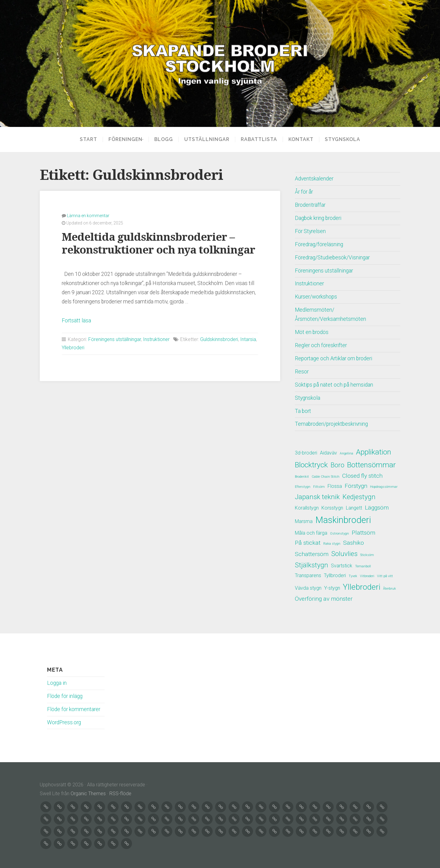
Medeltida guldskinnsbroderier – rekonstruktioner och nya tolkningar (158, 243)
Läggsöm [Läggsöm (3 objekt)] (377, 508)
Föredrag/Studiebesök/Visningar (332, 258)
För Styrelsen (310, 231)
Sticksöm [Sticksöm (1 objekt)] (367, 555)
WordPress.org (64, 722)
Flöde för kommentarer (74, 709)
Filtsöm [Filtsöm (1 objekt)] (319, 487)
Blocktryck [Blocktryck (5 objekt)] (311, 465)
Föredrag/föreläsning (319, 244)
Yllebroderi (73, 348)
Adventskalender (314, 179)
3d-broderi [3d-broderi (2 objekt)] (306, 453)
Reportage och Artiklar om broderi (334, 358)
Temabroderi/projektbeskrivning (331, 424)
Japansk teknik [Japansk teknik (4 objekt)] (317, 497)
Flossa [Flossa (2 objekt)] (335, 486)
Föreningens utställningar (115, 339)
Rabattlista (261, 139)
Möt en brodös (312, 332)
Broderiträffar (310, 205)
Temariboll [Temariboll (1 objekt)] (363, 566)
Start (87, 139)
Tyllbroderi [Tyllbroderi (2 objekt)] (335, 575)
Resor (302, 372)
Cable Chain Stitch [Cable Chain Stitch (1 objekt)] (326, 477)
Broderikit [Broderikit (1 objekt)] (302, 477)
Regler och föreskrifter (321, 345)
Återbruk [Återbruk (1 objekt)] (390, 589)
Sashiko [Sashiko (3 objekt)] (354, 543)
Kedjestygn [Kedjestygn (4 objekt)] (359, 497)
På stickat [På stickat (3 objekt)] (308, 543)
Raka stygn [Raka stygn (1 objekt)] (332, 544)
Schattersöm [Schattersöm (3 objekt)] (312, 554)
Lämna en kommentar (88, 216)
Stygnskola (344, 139)
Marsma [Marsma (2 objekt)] (304, 521)
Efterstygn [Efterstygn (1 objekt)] (303, 487)
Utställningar (209, 139)
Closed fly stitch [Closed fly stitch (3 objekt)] (362, 476)
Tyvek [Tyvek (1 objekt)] (353, 576)
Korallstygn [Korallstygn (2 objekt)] (307, 508)
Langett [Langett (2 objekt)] (354, 508)
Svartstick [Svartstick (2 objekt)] (342, 566)
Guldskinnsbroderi (219, 339)
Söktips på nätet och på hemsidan (334, 385)
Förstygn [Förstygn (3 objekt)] (356, 486)
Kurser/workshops (316, 297)
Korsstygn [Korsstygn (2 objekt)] (332, 508)
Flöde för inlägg (65, 696)
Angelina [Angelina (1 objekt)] (346, 453)
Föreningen (124, 139)
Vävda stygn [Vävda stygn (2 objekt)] (308, 588)
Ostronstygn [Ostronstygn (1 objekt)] (339, 534)
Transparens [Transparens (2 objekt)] (308, 575)
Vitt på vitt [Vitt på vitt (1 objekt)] (385, 576)
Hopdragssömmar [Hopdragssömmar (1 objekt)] (384, 487)
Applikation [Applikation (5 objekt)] (374, 452)
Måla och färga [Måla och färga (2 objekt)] (311, 533)
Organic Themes (88, 794)
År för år (304, 192)
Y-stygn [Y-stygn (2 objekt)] (332, 588)
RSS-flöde (120, 794)
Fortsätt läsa (76, 321)
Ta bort (303, 411)
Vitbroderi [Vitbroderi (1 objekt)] (367, 576)
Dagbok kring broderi (318, 218)
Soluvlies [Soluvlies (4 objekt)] (344, 554)
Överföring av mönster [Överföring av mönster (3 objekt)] (324, 599)
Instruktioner (156, 339)
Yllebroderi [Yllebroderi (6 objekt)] (362, 587)
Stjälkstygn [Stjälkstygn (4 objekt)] (312, 565)
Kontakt (303, 139)
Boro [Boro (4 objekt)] (337, 465)
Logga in (57, 683)
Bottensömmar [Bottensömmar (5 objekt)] (371, 465)
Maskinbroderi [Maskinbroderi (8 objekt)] (343, 520)
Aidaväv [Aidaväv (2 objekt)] (328, 453)
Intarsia (248, 339)
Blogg (165, 139)
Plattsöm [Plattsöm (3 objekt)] (363, 533)
